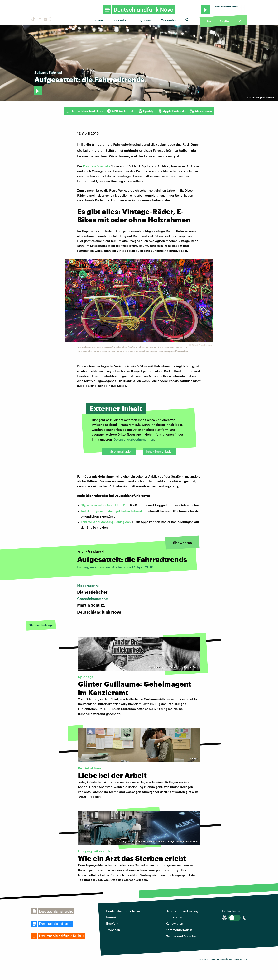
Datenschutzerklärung (182, 911)
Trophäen (113, 930)
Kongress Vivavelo (97, 166)
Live (208, 21)
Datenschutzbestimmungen (134, 439)
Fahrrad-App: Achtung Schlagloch (106, 522)
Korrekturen (174, 923)
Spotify (146, 111)
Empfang (113, 923)
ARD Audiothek (121, 111)
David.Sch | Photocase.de (262, 98)
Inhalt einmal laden (119, 451)
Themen (97, 20)
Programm (143, 20)
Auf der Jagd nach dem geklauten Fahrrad (111, 511)
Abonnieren (201, 111)
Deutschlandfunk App (84, 111)
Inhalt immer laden (160, 451)
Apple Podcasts (172, 111)
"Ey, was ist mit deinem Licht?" (103, 505)
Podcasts (119, 20)
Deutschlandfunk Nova (123, 911)
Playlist (224, 21)
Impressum (174, 917)
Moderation (169, 20)
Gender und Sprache (181, 936)
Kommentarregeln (179, 930)
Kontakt (112, 917)
